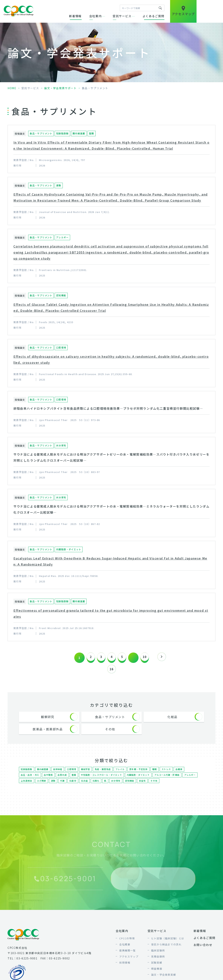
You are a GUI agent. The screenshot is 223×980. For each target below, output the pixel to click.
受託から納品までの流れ (166, 951)
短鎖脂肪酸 (27, 773)
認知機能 (149, 787)
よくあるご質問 (153, 16)
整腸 (76, 780)
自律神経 (59, 773)
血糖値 (185, 773)
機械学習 (88, 773)
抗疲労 (91, 787)
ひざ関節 (59, 787)
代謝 (80, 787)
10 (148, 658)
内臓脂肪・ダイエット (145, 780)
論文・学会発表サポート (60, 88)
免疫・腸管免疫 (106, 773)
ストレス (172, 773)
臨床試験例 (158, 957)
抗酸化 (115, 787)
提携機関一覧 (128, 957)
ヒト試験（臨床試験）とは (168, 945)
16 (111, 670)
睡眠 (160, 773)
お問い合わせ (203, 952)
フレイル (124, 773)
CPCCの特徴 (127, 945)
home (12, 88)
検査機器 (157, 975)
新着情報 (75, 16)
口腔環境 (74, 773)
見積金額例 (158, 963)
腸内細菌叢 (44, 773)
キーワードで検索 (160, 8)
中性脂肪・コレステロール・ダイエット (105, 780)
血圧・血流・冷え (31, 780)
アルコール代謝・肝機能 (175, 780)
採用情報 (125, 969)
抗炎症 (103, 787)
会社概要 (125, 951)
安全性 (162, 787)
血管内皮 (64, 780)
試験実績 (157, 969)
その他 (174, 787)
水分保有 (135, 787)
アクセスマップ (129, 963)
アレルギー (27, 787)
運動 (71, 787)
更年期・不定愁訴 (143, 773)
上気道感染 (44, 787)
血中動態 (50, 780)
